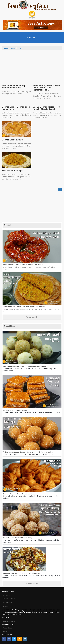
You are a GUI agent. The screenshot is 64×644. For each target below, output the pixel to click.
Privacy (5, 632)
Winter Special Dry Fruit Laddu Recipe (18, 538)
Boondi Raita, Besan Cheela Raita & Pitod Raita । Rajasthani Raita (46, 88)
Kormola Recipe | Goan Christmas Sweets (19, 494)
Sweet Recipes (11, 326)
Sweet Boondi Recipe (12, 171)
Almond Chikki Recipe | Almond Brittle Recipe (21, 573)
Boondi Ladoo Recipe (12, 140)
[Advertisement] (32, 66)
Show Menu (32, 38)
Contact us (6, 595)
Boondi (14, 48)
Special (8, 225)
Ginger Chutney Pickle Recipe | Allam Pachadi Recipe (23, 264)
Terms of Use (7, 628)
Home (6, 48)
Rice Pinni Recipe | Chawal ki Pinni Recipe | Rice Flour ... (25, 366)
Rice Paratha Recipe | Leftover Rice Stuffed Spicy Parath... (24, 306)
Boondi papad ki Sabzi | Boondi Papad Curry (13, 87)
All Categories (8, 603)
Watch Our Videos (9, 622)
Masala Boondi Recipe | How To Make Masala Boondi (46, 108)
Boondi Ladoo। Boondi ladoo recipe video (16, 108)
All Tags (5, 606)
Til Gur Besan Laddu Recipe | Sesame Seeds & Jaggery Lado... (28, 452)
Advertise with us (9, 599)
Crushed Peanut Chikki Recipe (15, 410)
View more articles (32, 317)
